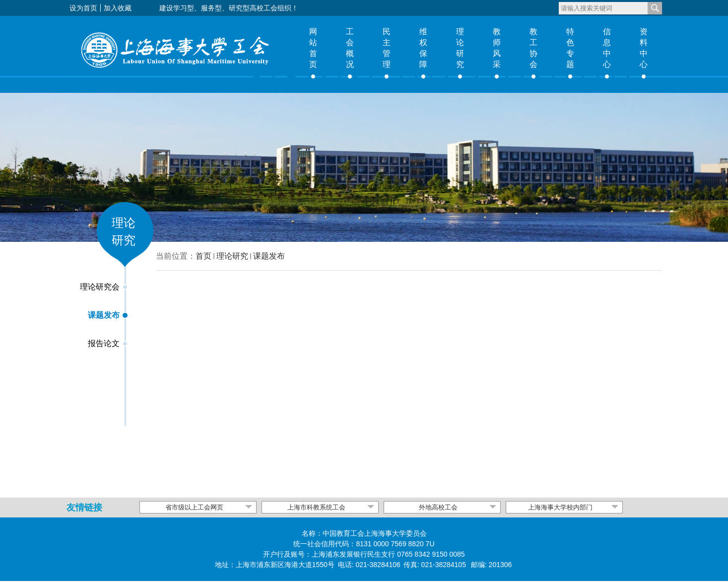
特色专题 (570, 48)
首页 (203, 256)
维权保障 (423, 48)
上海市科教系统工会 (316, 507)
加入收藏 (118, 8)
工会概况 (350, 48)
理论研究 (460, 48)
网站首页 (313, 48)
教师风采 (497, 48)
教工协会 (533, 48)
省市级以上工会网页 (194, 507)
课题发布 (269, 256)
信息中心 (607, 48)
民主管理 (387, 48)
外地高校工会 (438, 507)
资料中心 (644, 48)
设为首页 (83, 8)
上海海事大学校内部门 (560, 507)
